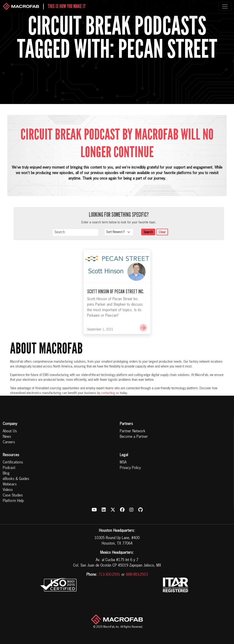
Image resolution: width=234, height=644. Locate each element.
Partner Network (133, 431)
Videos (8, 490)
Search (148, 232)
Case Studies (13, 496)
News (7, 437)
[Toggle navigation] (225, 6)
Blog (6, 474)
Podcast (9, 468)
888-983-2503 (137, 575)
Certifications (13, 463)
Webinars (10, 485)
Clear (162, 232)
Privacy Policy (130, 468)
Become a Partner (134, 437)
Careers (9, 442)
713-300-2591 (109, 575)
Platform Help (13, 501)
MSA (123, 463)
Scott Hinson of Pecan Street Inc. (116, 297)
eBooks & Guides (16, 479)
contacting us (110, 393)
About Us (10, 431)
